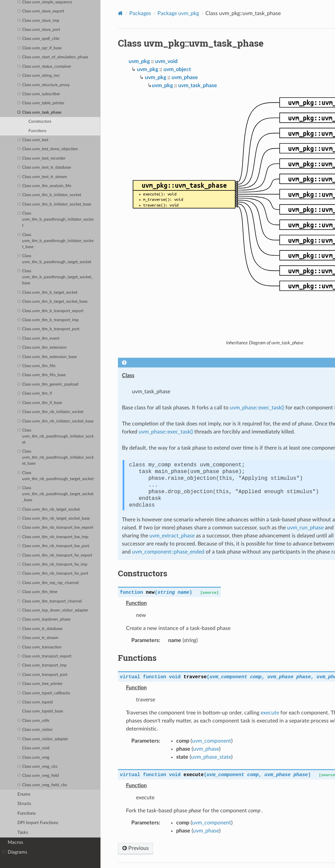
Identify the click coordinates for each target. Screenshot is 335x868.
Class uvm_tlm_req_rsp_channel (48, 583)
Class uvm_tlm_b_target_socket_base (52, 302)
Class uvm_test (33, 140)
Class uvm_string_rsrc (39, 76)
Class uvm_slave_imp (38, 21)
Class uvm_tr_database (40, 629)
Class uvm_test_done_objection (48, 149)
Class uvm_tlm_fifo (37, 366)
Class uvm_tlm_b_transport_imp (48, 320)
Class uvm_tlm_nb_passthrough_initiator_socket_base (56, 457)
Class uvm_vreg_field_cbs (42, 785)
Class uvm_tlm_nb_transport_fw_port (53, 574)
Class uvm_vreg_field (38, 776)
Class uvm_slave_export (41, 11)
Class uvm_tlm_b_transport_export (50, 311)
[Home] (120, 13)
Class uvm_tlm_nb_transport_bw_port (53, 546)
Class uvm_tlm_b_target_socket (47, 293)
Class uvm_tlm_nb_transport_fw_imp (52, 565)
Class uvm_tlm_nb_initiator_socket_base (55, 421)
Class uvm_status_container (44, 67)
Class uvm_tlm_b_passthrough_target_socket (54, 258)
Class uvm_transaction (40, 647)
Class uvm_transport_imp (42, 666)
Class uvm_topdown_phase (44, 620)
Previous (136, 848)
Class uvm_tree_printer (40, 684)
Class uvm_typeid (35, 702)
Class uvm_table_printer (41, 103)
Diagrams (15, 852)
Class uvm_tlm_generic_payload (48, 385)
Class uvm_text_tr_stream (42, 177)
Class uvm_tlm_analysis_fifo (44, 186)
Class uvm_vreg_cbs (37, 767)
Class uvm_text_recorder (41, 159)
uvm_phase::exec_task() (257, 408)
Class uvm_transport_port (42, 675)
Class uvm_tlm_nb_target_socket (49, 510)
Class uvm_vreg (33, 758)
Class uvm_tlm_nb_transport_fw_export (55, 556)
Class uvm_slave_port (39, 30)
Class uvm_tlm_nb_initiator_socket (50, 412)
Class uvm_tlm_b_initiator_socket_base (54, 205)
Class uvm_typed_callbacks (44, 693)
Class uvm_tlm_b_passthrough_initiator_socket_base (55, 240)
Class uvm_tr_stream (38, 638)
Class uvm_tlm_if (35, 394)
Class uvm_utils (33, 721)
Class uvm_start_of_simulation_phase (53, 57)
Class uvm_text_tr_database (44, 168)
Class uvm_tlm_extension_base (47, 357)
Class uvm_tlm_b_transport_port (48, 329)
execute (270, 713)
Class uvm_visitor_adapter (43, 739)
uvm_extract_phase (172, 536)
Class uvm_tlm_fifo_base (42, 375)
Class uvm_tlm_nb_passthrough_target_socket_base (55, 494)
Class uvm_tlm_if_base (40, 403)
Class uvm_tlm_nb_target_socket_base (54, 519)
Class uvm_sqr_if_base (40, 48)
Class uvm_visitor (35, 730)
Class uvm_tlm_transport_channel (50, 601)
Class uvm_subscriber (39, 94)
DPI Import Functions (38, 823)
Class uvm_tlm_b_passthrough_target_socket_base (55, 277)
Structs (24, 804)
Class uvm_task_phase (39, 113)
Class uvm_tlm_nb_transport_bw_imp (53, 537)
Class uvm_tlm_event (38, 339)
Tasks (23, 833)
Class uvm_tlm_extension (42, 348)
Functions (37, 131)
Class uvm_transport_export (44, 656)
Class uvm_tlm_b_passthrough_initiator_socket (55, 219)
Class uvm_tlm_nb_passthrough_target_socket (55, 475)
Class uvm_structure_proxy (44, 85)
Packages (140, 13)
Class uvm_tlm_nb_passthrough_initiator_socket (56, 436)
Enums (24, 794)
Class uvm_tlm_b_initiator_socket (49, 195)
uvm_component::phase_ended (168, 552)
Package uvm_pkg (178, 13)
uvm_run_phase (305, 528)
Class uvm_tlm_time (37, 592)
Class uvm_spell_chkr (39, 39)
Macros (15, 842)
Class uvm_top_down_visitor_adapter (53, 611)
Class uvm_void (36, 748)
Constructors (40, 122)
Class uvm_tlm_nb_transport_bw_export (55, 528)
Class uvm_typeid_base (43, 711)
